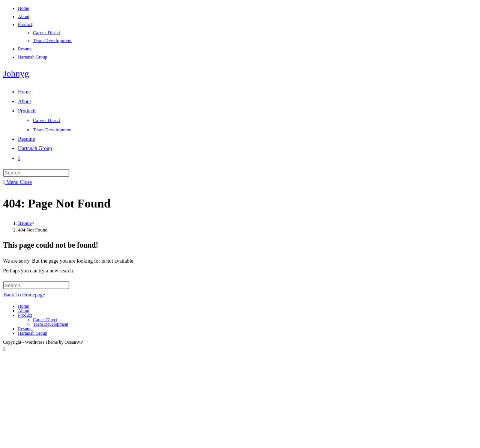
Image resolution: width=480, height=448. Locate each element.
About (24, 17)
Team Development (52, 41)
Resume (25, 49)
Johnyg (16, 74)
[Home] (25, 223)
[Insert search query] (36, 173)
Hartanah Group (33, 57)
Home (23, 8)
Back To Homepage (24, 295)
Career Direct (47, 33)
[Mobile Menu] (17, 182)
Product (26, 24)
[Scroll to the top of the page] (4, 349)
